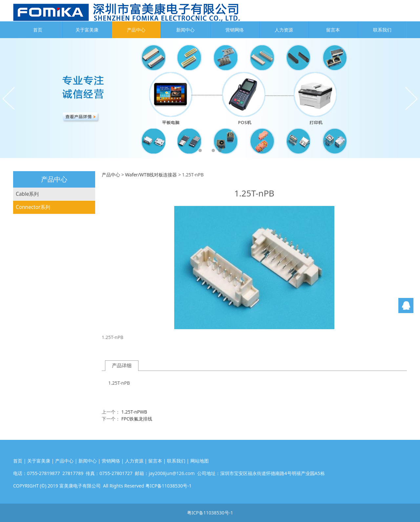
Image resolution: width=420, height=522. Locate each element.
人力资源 (284, 30)
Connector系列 (33, 207)
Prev (9, 98)
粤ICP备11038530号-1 (210, 513)
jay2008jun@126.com (172, 473)
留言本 (333, 30)
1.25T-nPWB (134, 412)
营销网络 (235, 30)
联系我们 (382, 30)
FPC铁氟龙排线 (137, 419)
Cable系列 (27, 194)
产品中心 (136, 30)
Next (411, 98)
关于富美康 (87, 30)
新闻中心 (185, 30)
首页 (38, 30)
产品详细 (122, 365)
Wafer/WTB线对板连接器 (151, 175)
